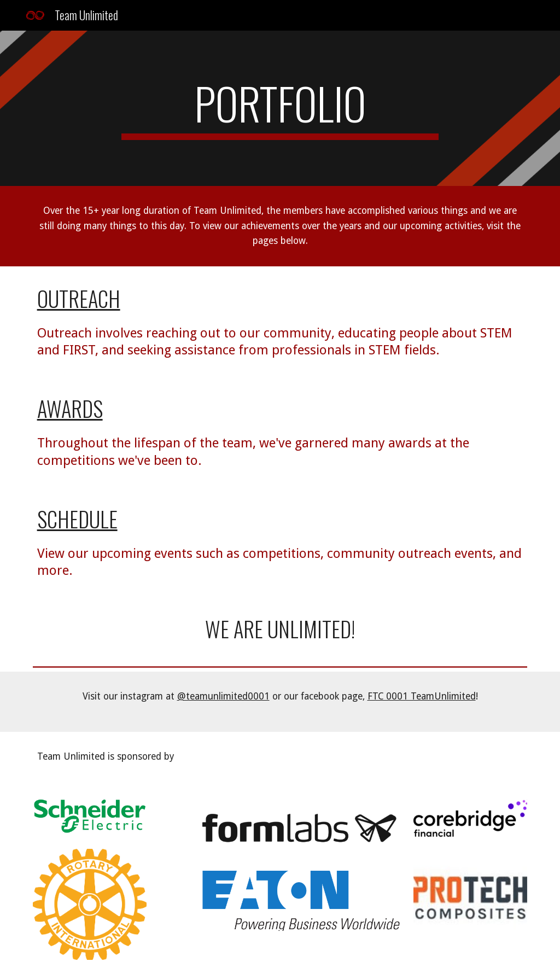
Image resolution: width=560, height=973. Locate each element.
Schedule (77, 519)
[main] (280, 108)
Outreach (79, 298)
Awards (70, 408)
